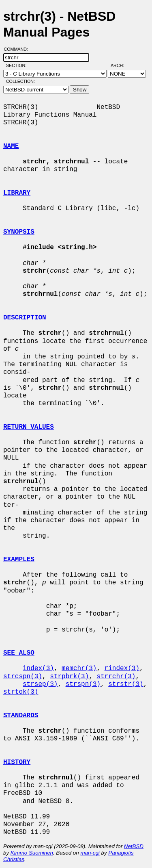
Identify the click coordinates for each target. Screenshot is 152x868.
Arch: (121, 65)
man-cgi (90, 853)
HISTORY (17, 762)
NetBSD (134, 846)
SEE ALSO (19, 653)
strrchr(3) (116, 677)
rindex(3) (122, 668)
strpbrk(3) (69, 677)
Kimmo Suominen (32, 853)
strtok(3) (21, 692)
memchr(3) (79, 668)
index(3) (38, 668)
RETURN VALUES (29, 427)
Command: (18, 49)
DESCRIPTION (25, 318)
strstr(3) (126, 684)
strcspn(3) (23, 677)
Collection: (20, 81)
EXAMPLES (19, 560)
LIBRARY (17, 193)
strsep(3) (40, 684)
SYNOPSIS (19, 232)
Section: (18, 65)
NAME (11, 146)
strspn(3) (83, 684)
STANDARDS (21, 716)
